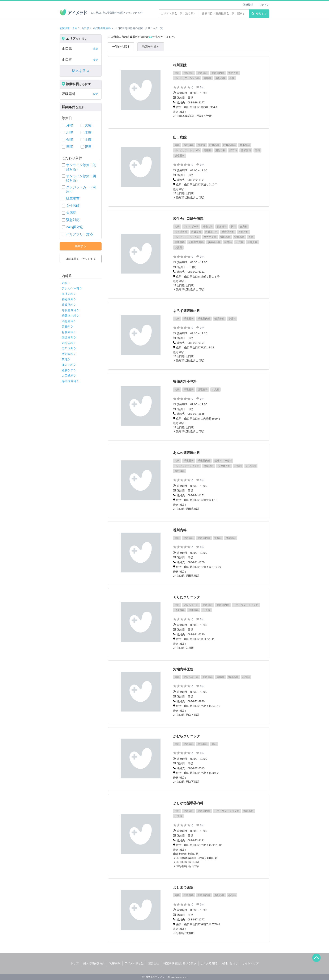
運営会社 (154, 963)
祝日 (88, 147)
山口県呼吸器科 (102, 28)
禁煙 (65, 359)
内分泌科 (68, 343)
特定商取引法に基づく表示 (180, 963)
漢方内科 (68, 365)
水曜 (69, 132)
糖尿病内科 (69, 316)
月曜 (69, 125)
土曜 (88, 140)
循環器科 (68, 338)
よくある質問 (209, 963)
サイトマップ (250, 963)
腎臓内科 (68, 332)
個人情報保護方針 (94, 963)
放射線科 (68, 354)
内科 (65, 283)
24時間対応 (75, 227)
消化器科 (68, 321)
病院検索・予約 (68, 28)
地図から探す (151, 47)
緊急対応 (73, 220)
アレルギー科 (70, 288)
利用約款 (115, 963)
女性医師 (73, 206)
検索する (259, 14)
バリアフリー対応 (80, 234)
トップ (75, 963)
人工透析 (68, 376)
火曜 (88, 125)
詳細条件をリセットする (81, 259)
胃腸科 (66, 327)
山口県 (85, 28)
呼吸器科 (68, 305)
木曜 (88, 132)
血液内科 (68, 294)
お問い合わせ (230, 963)
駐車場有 (73, 199)
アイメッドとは (134, 963)
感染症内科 (69, 381)
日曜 (69, 147)
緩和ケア (68, 370)
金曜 (69, 140)
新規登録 (248, 5)
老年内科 (68, 348)
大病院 (71, 213)
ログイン (264, 5)
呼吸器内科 (69, 310)
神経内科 (68, 299)
